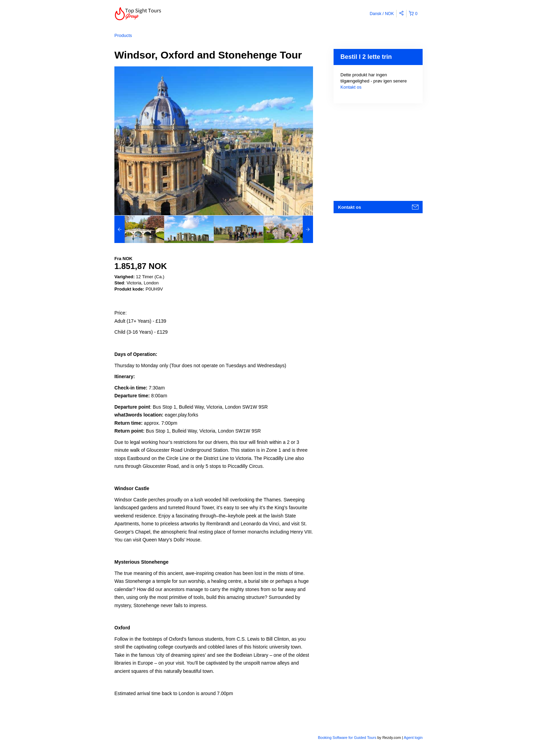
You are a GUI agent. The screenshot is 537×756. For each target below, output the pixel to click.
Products (123, 35)
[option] (139, 229)
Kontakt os (351, 87)
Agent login (413, 738)
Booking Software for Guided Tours (347, 738)
